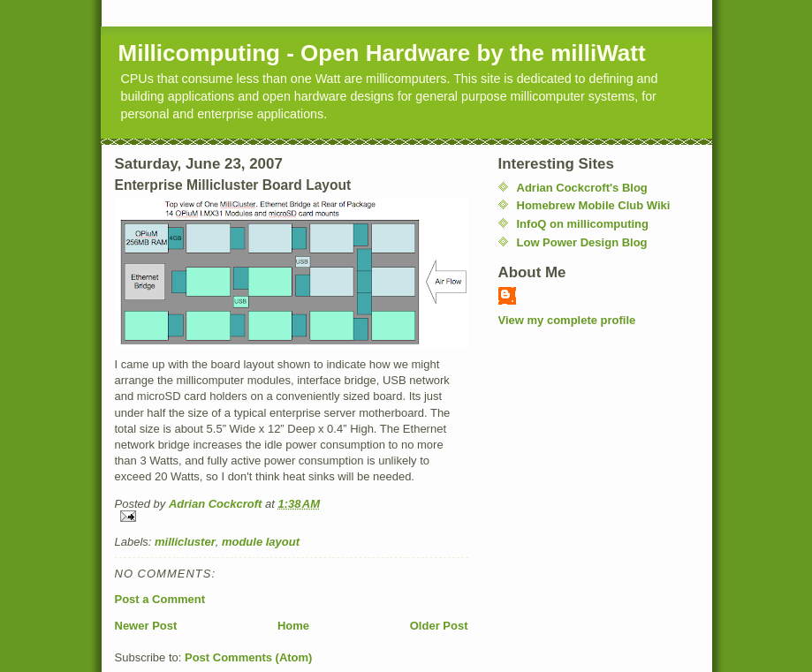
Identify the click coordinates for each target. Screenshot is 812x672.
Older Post (439, 626)
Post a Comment (160, 599)
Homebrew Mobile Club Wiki (594, 205)
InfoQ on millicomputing (583, 224)
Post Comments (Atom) (248, 657)
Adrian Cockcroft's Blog (582, 188)
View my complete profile (567, 320)
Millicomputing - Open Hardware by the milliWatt (382, 53)
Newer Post (146, 626)
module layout (261, 542)
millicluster (185, 542)
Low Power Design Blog (582, 242)
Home (293, 626)
